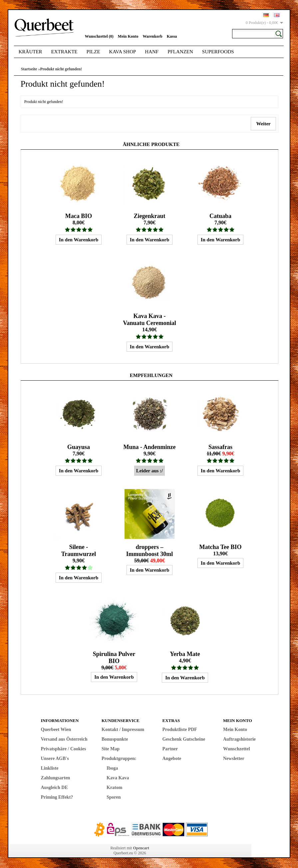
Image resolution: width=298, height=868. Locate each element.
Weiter (263, 124)
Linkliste (50, 768)
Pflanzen (180, 52)
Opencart (141, 848)
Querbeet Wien (56, 729)
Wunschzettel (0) (99, 36)
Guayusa (79, 447)
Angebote (172, 758)
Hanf (152, 52)
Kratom (114, 787)
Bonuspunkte (115, 739)
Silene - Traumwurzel (79, 550)
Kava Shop (123, 52)
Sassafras (220, 447)
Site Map (111, 749)
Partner (170, 749)
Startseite (29, 69)
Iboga (112, 768)
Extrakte (64, 52)
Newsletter (234, 758)
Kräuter (30, 52)
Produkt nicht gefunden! (61, 69)
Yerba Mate (185, 654)
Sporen (114, 797)
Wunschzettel (237, 749)
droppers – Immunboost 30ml (150, 550)
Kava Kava (118, 778)
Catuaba (220, 216)
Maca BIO (79, 216)
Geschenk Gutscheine (184, 739)
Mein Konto (128, 36)
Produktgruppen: (119, 758)
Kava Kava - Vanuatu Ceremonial (149, 319)
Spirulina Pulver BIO (114, 657)
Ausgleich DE (54, 787)
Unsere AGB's (55, 758)
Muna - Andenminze (149, 447)
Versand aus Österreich (64, 739)
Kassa (172, 36)
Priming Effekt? (57, 797)
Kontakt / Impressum (123, 729)
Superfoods (218, 52)
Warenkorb (153, 36)
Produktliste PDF (180, 729)
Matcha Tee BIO (220, 547)
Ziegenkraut (149, 216)
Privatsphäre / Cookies (64, 749)
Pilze (93, 52)
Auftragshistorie (239, 739)
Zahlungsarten (56, 778)
